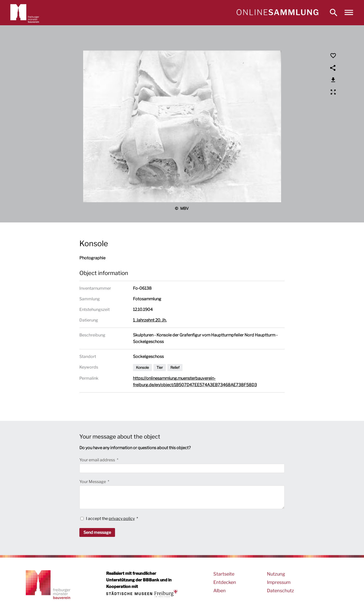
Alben (220, 591)
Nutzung (276, 574)
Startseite (224, 574)
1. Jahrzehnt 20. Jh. (150, 320)
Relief (175, 367)
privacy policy (122, 519)
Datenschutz (280, 591)
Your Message (93, 482)
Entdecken (225, 582)
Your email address (98, 460)
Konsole (142, 367)
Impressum (279, 582)
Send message (97, 532)
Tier (160, 367)
